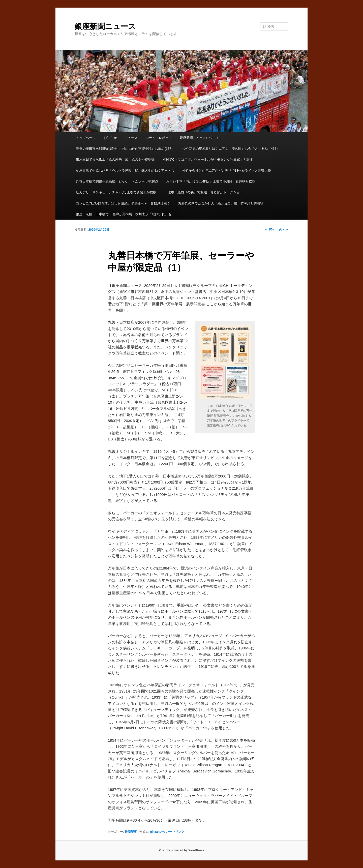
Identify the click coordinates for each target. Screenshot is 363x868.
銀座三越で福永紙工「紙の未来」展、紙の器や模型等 (115, 159)
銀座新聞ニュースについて (199, 138)
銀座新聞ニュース (105, 26)
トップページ (86, 138)
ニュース (131, 138)
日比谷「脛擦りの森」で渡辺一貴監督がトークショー (204, 192)
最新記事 (131, 832)
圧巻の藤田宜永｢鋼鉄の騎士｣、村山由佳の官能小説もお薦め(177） (125, 149)
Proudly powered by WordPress (181, 850)
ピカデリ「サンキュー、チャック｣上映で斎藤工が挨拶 (116, 192)
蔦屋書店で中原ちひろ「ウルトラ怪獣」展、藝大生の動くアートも (125, 171)
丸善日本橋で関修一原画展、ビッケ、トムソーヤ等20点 (117, 181)
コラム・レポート (159, 138)
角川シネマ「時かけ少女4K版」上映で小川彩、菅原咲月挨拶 (211, 181)
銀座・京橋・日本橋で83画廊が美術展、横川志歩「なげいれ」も (124, 214)
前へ (270, 229)
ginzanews (158, 832)
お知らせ (110, 138)
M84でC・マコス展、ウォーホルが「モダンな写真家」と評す (208, 159)
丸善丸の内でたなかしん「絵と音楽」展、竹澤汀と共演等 (221, 203)
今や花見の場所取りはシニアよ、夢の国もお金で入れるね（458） (231, 149)
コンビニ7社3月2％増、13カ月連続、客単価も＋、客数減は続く (123, 203)
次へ (283, 229)
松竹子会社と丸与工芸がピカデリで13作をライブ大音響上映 (227, 171)
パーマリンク (175, 832)
